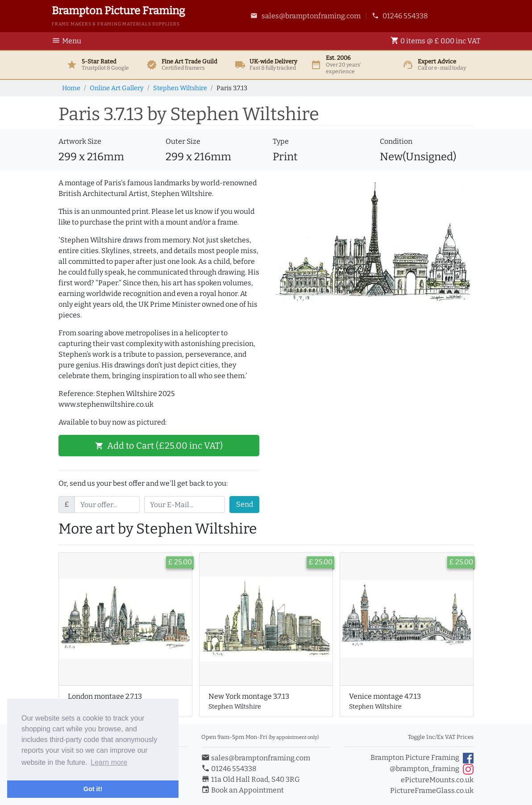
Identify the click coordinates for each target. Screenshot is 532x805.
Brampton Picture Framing (422, 758)
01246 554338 (400, 16)
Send (245, 504)
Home (71, 88)
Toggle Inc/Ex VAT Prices (441, 737)
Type (281, 141)
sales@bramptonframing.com (305, 16)
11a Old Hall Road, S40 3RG (251, 779)
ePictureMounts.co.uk (437, 780)
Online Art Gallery (117, 88)
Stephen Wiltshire (180, 88)
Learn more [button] (109, 762)
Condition (396, 141)
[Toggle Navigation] (69, 41)
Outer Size (183, 141)
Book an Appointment (243, 790)
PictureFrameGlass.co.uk (432, 790)
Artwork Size (80, 141)
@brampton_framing (432, 769)
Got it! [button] (93, 789)
